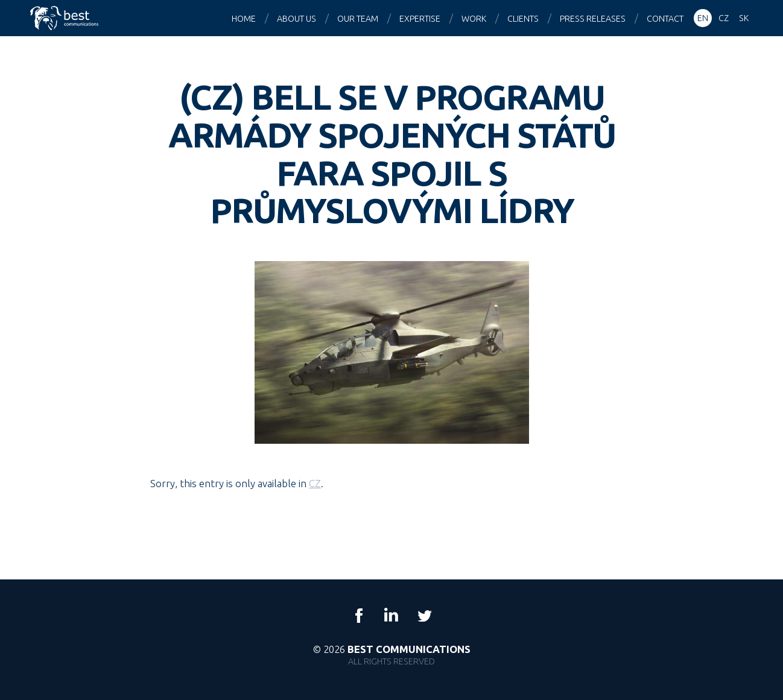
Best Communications (66, 18)
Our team (358, 19)
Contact (665, 19)
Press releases (593, 19)
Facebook (359, 616)
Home (244, 19)
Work (474, 19)
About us (296, 19)
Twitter (424, 616)
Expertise (420, 19)
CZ (315, 483)
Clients (523, 19)
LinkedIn (391, 616)
